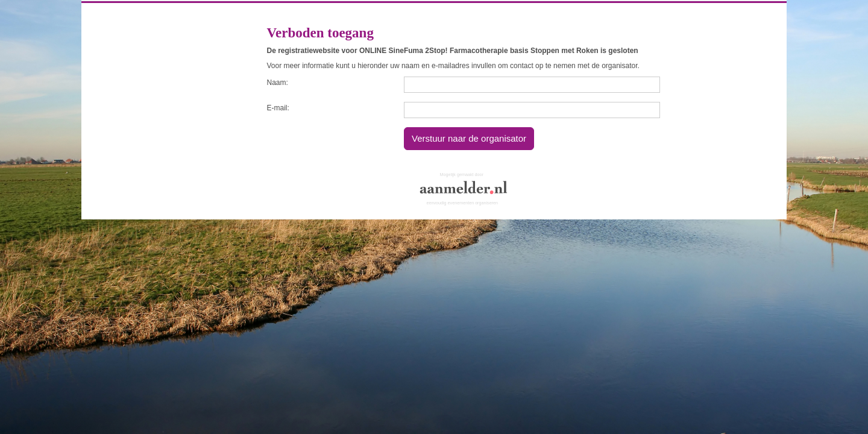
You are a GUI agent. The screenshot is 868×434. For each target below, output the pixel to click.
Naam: (278, 83)
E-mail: (278, 108)
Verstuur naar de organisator (469, 138)
